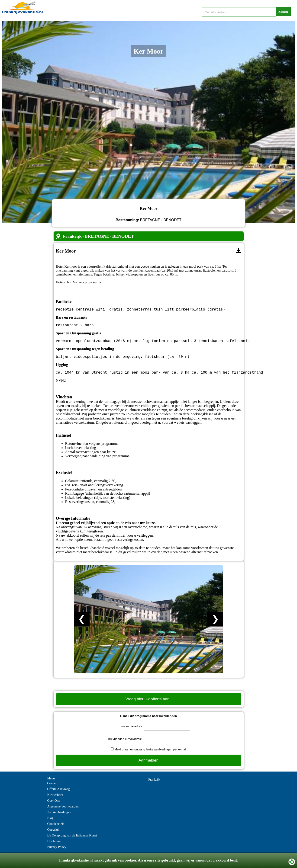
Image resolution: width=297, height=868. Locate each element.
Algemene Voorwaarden (63, 811)
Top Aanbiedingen (59, 817)
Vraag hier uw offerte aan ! (148, 704)
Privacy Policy (57, 852)
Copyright (54, 834)
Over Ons (53, 805)
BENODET (123, 236)
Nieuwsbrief (55, 799)
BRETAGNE (97, 236)
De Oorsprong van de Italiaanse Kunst (72, 840)
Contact (52, 788)
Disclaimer (54, 846)
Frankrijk (72, 236)
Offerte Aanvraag (58, 794)
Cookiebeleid (56, 828)
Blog (50, 823)
